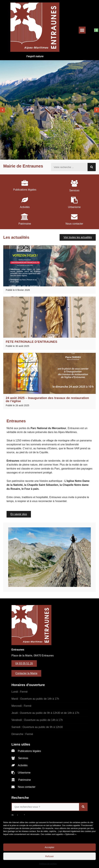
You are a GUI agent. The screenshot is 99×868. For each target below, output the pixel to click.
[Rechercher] (92, 167)
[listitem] (25, 185)
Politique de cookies (48, 864)
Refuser (49, 856)
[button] (82, 30)
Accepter (49, 847)
